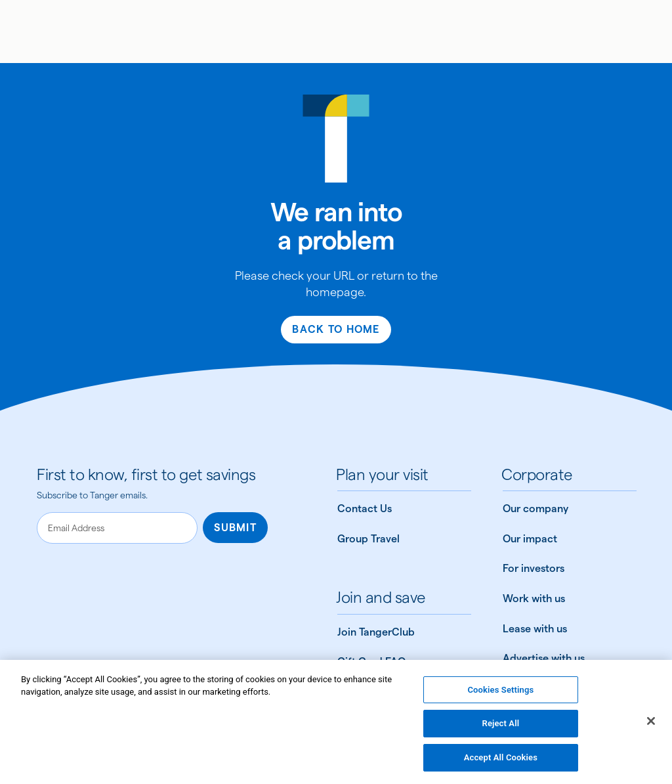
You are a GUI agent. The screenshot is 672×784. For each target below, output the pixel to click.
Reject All (501, 728)
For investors (534, 568)
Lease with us (535, 629)
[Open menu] (29, 32)
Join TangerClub (376, 632)
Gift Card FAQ (371, 662)
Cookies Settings (500, 694)
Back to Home (336, 329)
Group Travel (368, 539)
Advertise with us (544, 658)
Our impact (530, 539)
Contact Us (365, 509)
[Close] (651, 725)
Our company (535, 509)
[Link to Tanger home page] (336, 32)
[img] (336, 33)
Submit (235, 528)
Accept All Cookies (501, 762)
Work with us (534, 599)
